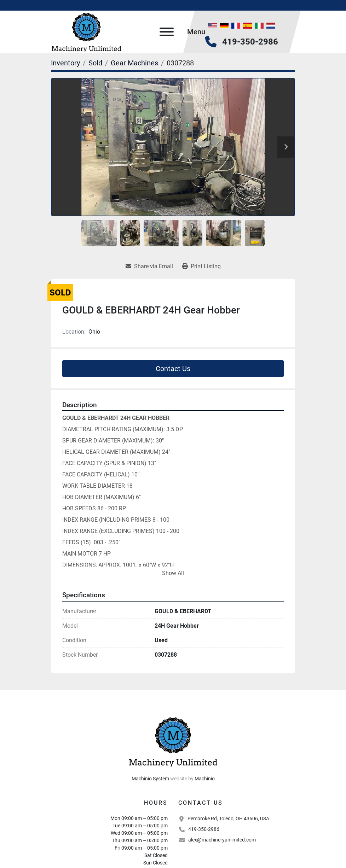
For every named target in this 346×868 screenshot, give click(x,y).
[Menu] (167, 32)
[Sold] (95, 63)
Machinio (205, 779)
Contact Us (173, 369)
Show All (173, 573)
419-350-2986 (250, 42)
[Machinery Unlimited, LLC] (173, 740)
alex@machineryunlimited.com (222, 840)
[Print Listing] (201, 266)
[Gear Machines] (134, 63)
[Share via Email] (149, 266)
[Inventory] (65, 63)
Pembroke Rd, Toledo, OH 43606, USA (228, 819)
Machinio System (150, 779)
